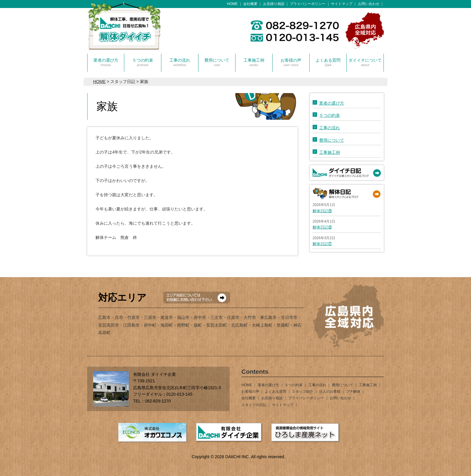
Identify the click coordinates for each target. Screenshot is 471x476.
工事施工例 (254, 62)
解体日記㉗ (322, 244)
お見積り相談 (274, 4)
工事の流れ (180, 62)
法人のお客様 (330, 392)
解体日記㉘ (322, 227)
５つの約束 (143, 62)
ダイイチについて (365, 62)
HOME (232, 4)
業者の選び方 (106, 62)
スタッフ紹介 (303, 392)
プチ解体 (353, 392)
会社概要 (250, 4)
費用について (217, 62)
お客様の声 (291, 62)
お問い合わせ (369, 4)
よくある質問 (328, 62)
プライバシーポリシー (308, 4)
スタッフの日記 (254, 405)
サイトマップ (342, 4)
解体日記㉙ (322, 211)
